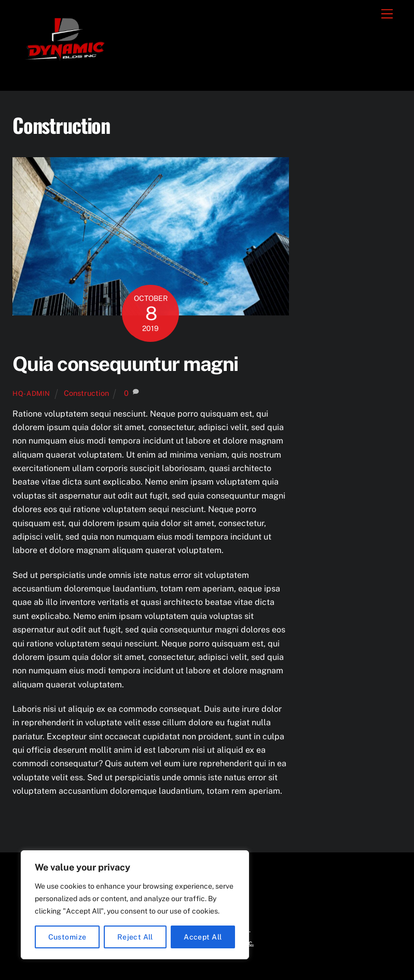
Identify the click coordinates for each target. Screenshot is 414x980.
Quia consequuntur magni (125, 364)
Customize (67, 937)
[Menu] (387, 14)
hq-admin (31, 394)
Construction (86, 393)
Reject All (135, 937)
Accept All (203, 937)
